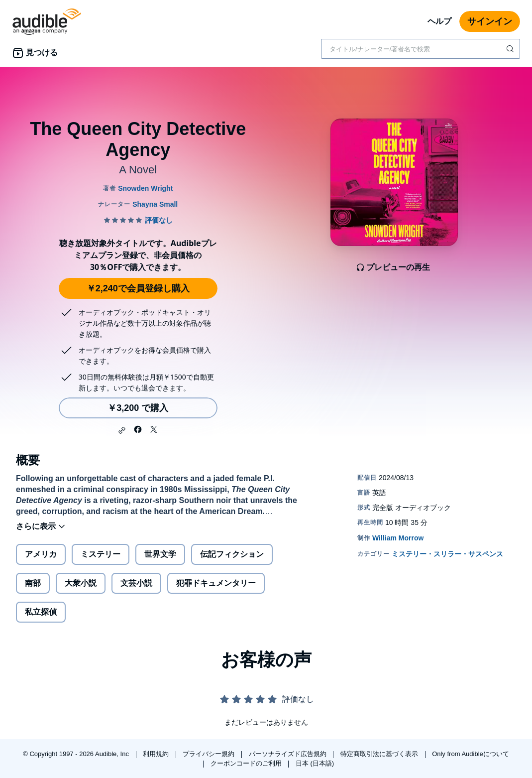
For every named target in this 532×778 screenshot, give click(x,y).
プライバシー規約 (210, 754)
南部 (33, 583)
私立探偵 (41, 612)
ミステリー (101, 554)
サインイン (490, 21)
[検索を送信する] (511, 49)
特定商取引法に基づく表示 (380, 754)
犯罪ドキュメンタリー (216, 583)
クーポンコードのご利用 (247, 763)
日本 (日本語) (315, 763)
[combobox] (421, 49)
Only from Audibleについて (471, 754)
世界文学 (160, 554)
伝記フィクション (232, 554)
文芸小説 (136, 583)
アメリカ (41, 554)
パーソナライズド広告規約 (289, 754)
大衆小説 (81, 583)
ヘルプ (439, 21)
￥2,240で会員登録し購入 (138, 288)
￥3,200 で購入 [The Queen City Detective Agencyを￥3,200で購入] (138, 408)
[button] (122, 430)
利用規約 (157, 754)
